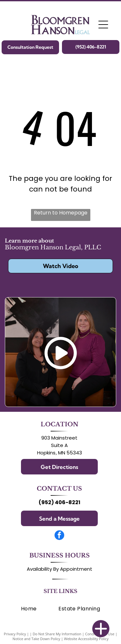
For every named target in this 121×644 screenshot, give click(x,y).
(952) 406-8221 (60, 502)
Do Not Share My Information (57, 634)
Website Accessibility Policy (86, 639)
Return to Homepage (61, 213)
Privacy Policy (15, 634)
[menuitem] (29, 609)
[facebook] (59, 536)
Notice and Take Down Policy (36, 639)
